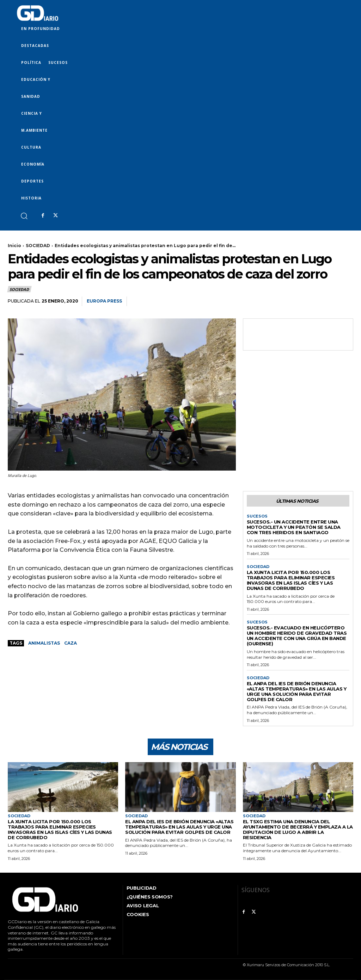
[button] (24, 216)
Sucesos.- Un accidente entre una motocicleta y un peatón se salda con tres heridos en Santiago (294, 527)
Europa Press (104, 301)
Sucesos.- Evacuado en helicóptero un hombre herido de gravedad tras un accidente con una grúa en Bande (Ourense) (297, 636)
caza (71, 643)
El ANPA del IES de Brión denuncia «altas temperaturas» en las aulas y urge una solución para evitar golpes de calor (297, 691)
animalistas (44, 643)
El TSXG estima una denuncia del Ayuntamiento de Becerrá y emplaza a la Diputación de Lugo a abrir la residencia (298, 829)
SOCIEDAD (38, 246)
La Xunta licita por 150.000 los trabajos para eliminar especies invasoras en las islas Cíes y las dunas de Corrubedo (291, 580)
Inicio (14, 246)
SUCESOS (257, 516)
